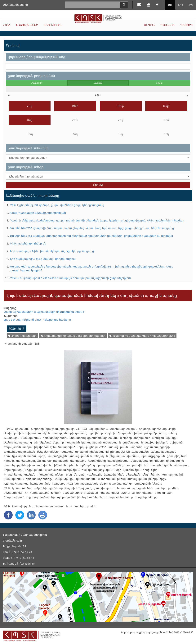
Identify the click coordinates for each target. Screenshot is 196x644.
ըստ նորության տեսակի (28, 148)
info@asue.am (26, 563)
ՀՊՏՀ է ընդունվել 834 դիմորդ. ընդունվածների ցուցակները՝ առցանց (57, 205)
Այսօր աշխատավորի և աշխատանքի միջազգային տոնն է (44, 312)
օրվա (159, 83)
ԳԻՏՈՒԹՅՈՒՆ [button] (53, 25)
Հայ (170, 5)
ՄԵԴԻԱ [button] (149, 25)
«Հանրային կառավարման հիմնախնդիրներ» (142, 336)
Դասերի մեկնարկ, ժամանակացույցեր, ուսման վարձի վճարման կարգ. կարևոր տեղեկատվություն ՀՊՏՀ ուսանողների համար (97, 220)
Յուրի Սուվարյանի (22, 336)
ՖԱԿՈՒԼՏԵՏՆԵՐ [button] (27, 25)
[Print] (43, 515)
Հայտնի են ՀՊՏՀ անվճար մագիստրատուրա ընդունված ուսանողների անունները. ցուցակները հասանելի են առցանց (91, 236)
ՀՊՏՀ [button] (7, 25)
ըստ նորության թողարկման (31, 76)
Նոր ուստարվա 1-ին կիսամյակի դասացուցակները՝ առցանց (52, 251)
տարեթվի (37, 83)
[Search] (124, 5)
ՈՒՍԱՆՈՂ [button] (168, 25)
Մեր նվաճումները (15, 5)
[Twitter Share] (20, 515)
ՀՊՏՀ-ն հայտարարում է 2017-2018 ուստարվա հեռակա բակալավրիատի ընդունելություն (70, 278)
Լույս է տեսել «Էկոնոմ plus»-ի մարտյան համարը (37, 320)
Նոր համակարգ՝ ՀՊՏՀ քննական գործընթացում (43, 259)
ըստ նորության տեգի (26, 167)
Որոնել (98, 185)
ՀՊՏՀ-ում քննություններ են (28, 243)
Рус (191, 5)
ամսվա (98, 83)
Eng (181, 5)
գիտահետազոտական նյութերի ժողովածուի (73, 336)
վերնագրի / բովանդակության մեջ (36, 57)
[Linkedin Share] (31, 515)
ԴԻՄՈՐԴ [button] (187, 25)
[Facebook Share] (8, 515)
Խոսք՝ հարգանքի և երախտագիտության (38, 213)
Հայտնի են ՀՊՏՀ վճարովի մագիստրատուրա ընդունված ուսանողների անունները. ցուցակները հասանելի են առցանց (92, 228)
